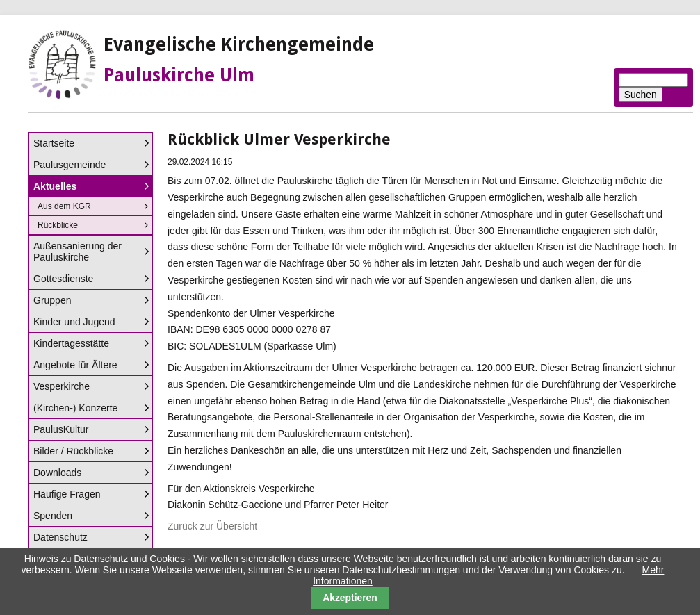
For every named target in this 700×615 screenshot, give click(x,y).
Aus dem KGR (64, 206)
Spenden (53, 516)
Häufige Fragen (67, 494)
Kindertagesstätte (71, 343)
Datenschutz (60, 537)
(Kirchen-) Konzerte (75, 408)
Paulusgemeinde (70, 165)
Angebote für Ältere (75, 365)
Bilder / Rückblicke (73, 451)
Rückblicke (58, 225)
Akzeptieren (350, 598)
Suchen (641, 95)
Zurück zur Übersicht (212, 526)
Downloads (57, 473)
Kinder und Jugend (74, 322)
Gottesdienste (63, 279)
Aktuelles (55, 186)
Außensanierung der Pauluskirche (78, 252)
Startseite (54, 143)
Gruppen (52, 300)
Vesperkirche (62, 386)
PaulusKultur (61, 429)
